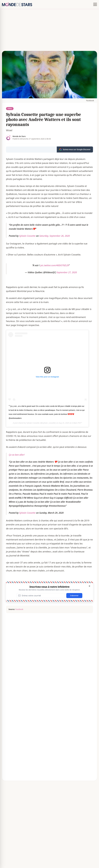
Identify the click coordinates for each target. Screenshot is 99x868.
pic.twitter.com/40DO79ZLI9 (55, 265)
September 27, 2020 (67, 272)
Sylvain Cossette (27, 236)
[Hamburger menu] (95, 5)
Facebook (90, 101)
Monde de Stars (19, 136)
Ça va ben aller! (17, 455)
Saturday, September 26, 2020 (54, 236)
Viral (10, 109)
